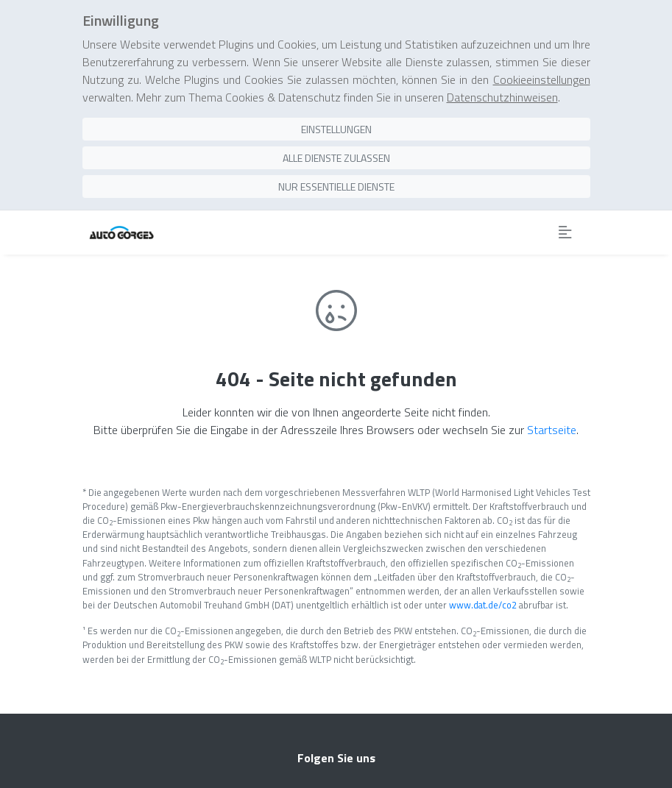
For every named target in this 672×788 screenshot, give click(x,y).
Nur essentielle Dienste (336, 187)
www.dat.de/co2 (483, 605)
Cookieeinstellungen (542, 79)
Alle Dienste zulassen (336, 158)
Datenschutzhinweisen (502, 97)
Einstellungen (336, 129)
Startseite (552, 430)
